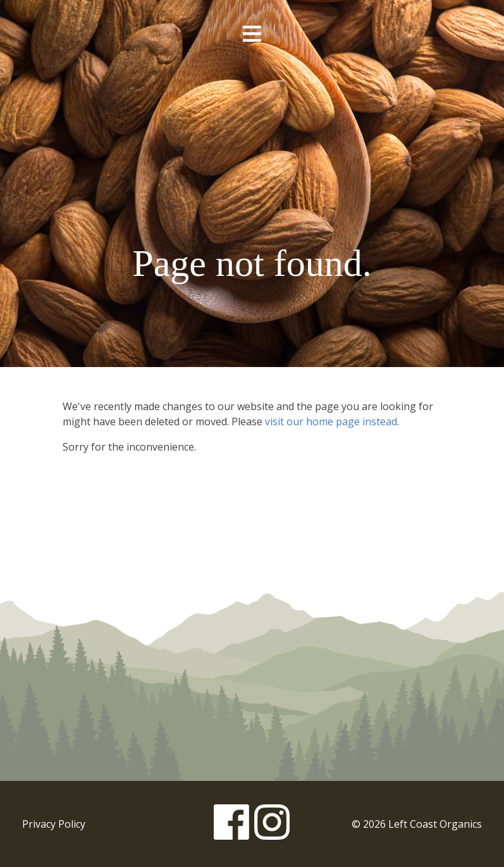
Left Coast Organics (252, 135)
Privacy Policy (54, 824)
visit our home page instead (331, 421)
